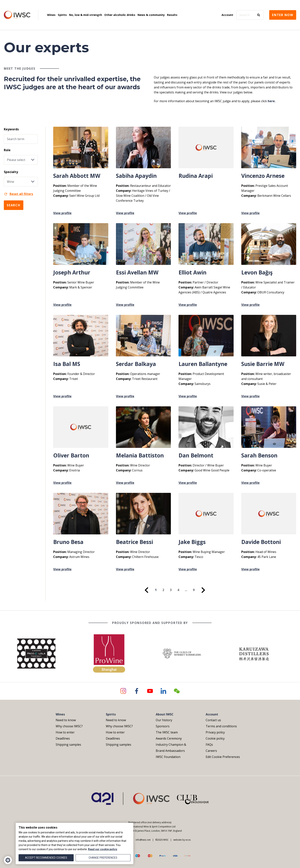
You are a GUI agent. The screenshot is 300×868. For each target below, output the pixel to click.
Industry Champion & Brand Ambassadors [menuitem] (171, 748)
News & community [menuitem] (151, 15)
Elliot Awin (192, 272)
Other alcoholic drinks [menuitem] (120, 15)
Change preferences (103, 858)
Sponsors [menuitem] (163, 726)
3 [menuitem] (171, 590)
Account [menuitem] (227, 15)
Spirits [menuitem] (62, 15)
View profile (62, 213)
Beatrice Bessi (135, 542)
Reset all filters (18, 194)
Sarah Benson (259, 455)
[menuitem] (146, 590)
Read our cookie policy (103, 849)
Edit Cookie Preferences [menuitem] (223, 757)
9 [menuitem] (194, 590)
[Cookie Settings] (8, 860)
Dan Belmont (196, 455)
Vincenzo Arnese (263, 176)
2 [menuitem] (163, 590)
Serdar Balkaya (136, 364)
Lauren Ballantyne (203, 364)
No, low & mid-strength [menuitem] (86, 15)
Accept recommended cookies (46, 858)
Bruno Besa (68, 542)
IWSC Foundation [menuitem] (168, 757)
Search (14, 205)
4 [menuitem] (178, 590)
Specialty (11, 172)
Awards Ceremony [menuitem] (169, 738)
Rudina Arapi (196, 176)
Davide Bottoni (261, 542)
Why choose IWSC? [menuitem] (69, 726)
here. (272, 101)
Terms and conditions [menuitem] (221, 726)
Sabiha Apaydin (136, 176)
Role (7, 150)
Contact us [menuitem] (213, 720)
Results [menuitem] (172, 15)
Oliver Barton (71, 455)
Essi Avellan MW (137, 272)
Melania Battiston (140, 455)
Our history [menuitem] (164, 720)
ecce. (188, 840)
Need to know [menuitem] (66, 720)
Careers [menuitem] (211, 751)
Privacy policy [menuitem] (215, 732)
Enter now (283, 15)
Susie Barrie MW (263, 364)
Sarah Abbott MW (77, 176)
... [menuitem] (186, 590)
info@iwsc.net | (144, 840)
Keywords (11, 129)
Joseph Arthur (72, 272)
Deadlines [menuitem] (63, 738)
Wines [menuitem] (51, 15)
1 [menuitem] (156, 590)
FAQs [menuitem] (209, 745)
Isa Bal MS (67, 364)
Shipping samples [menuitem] (68, 745)
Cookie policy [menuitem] (215, 738)
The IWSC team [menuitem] (167, 732)
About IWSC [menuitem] (165, 714)
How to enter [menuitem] (65, 732)
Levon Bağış (257, 272)
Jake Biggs (192, 542)
